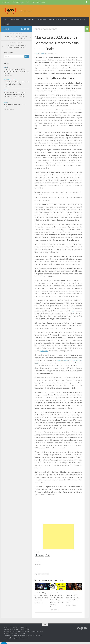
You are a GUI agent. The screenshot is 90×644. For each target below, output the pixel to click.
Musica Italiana (53, 29)
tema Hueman (25, 640)
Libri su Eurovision (54, 19)
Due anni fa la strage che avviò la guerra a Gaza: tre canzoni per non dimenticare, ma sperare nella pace (15, 94)
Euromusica (7, 80)
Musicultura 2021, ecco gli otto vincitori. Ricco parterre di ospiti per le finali (41, 597)
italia (40, 574)
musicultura (45, 574)
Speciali (6, 67)
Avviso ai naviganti (18, 2)
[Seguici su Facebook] (22, 29)
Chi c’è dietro (6, 2)
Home (5, 19)
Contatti (6, 24)
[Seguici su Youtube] (28, 29)
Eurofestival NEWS (16, 19)
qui (73, 311)
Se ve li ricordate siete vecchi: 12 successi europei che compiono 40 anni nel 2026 (16, 71)
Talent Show (41, 19)
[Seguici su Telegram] (25, 29)
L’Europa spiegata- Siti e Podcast (73, 19)
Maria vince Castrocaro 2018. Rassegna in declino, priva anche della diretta (73, 597)
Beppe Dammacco (41, 54)
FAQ (28, 2)
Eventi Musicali (28, 19)
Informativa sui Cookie (38, 2)
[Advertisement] (58, 536)
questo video (44, 351)
